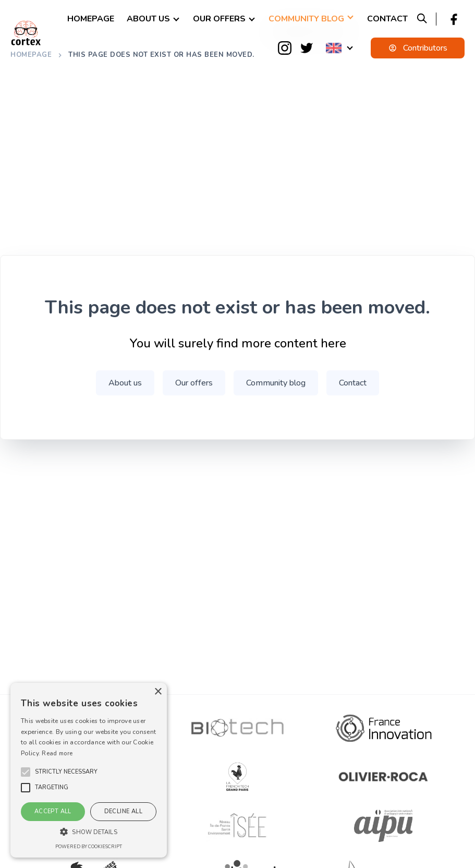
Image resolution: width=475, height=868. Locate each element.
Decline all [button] (123, 811)
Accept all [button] (53, 811)
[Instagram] (285, 48)
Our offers (219, 19)
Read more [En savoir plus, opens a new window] (57, 754)
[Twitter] (307, 48)
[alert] (89, 770)
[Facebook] (454, 19)
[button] (66, 772)
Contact (387, 19)
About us (148, 19)
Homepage (91, 19)
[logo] (26, 33)
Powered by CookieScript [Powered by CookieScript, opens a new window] (89, 847)
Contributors (418, 48)
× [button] (158, 692)
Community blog (306, 19)
